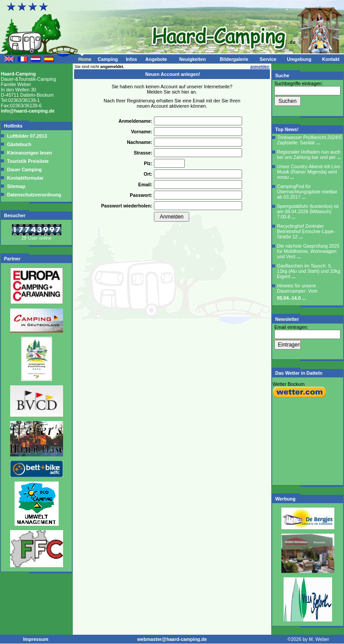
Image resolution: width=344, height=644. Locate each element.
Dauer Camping (24, 169)
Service (268, 59)
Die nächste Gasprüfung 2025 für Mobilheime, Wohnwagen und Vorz (308, 251)
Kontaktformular (25, 178)
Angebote (156, 59)
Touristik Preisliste (27, 161)
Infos (131, 59)
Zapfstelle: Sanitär (309, 140)
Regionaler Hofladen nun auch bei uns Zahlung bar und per (309, 154)
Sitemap (15, 186)
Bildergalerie (234, 59)
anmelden (260, 67)
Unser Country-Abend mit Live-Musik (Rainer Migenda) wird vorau (309, 172)
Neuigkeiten (192, 59)
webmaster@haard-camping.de (172, 639)
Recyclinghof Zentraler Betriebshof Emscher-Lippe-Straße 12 (306, 231)
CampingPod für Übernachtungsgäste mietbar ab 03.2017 (307, 192)
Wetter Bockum (289, 384)
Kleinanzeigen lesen (29, 153)
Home (85, 59)
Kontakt (331, 59)
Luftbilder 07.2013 (26, 136)
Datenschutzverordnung (34, 195)
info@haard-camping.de (28, 111)
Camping (108, 59)
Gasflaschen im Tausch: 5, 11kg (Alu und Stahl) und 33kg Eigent (308, 271)
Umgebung (299, 59)
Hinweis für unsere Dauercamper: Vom (297, 292)
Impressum (36, 639)
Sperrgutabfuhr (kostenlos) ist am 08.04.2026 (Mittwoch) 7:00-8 (308, 211)
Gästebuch (19, 144)
